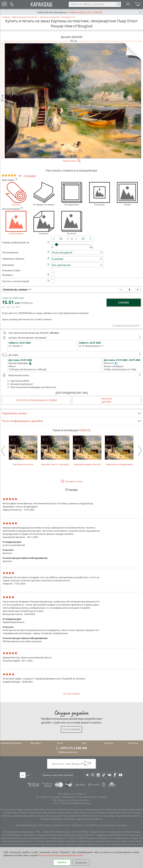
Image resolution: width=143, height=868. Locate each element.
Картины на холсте (23, 451)
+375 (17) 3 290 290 (73, 748)
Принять (62, 862)
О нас (60, 743)
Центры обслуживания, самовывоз (71, 338)
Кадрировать (72, 161)
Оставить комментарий (127, 325)
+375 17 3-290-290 (61, 803)
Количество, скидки (15, 289)
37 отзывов (29, 176)
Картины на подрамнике (119, 451)
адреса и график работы (90, 819)
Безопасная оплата (71, 375)
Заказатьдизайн (107, 400)
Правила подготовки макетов (58, 775)
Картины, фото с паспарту (55, 451)
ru (23, 775)
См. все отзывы (71, 694)
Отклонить (81, 862)
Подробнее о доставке (115, 825)
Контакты (133, 743)
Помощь (109, 743)
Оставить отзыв (74, 481)
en (28, 775)
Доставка (71, 355)
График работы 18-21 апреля (85, 12)
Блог (84, 743)
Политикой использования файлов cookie (61, 855)
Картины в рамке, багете (87, 451)
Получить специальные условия (37, 400)
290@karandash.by (68, 752)
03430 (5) (85, 430)
